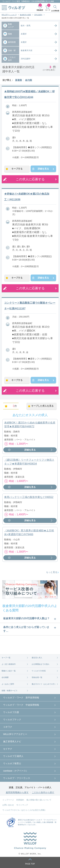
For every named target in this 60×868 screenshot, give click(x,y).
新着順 (19, 80)
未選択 (24, 34)
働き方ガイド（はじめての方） (44, 684)
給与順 (29, 80)
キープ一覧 (6, 658)
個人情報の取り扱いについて (39, 800)
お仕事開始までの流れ (40, 664)
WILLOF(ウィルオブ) (9, 15)
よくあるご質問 (8, 684)
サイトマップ (22, 805)
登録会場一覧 (37, 677)
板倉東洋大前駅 (25, 15)
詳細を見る (43, 169)
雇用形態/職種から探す (17, 792)
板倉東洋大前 (27, 50)
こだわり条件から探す (43, 792)
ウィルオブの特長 (39, 671)
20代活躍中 (38, 15)
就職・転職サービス (10, 691)
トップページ (8, 800)
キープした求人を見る (42, 406)
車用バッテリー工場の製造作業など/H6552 (29, 497)
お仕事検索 (55, 11)
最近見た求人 (37, 658)
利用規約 (20, 800)
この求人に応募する (30, 179)
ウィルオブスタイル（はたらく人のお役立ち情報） (24, 810)
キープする (17, 169)
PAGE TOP (30, 864)
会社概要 (5, 677)
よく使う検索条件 (9, 664)
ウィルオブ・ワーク (10, 1)
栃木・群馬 (26, 26)
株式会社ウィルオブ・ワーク (38, 820)
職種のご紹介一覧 (9, 671)
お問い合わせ (8, 805)
